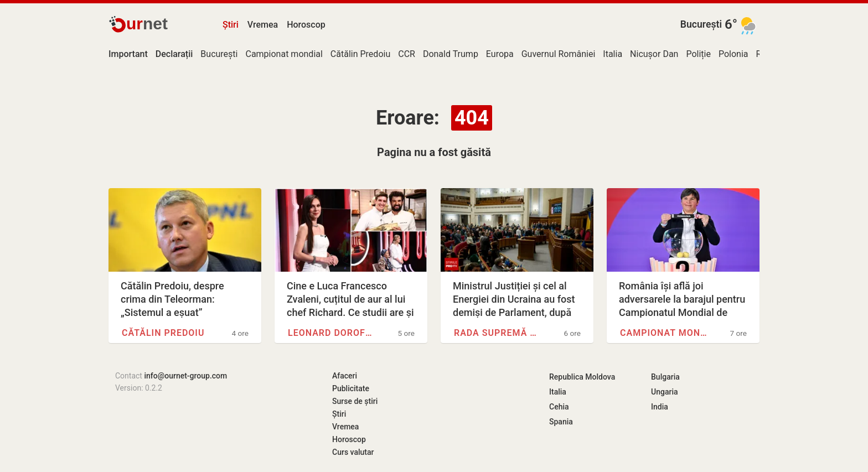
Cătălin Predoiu (360, 54)
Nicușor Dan (654, 54)
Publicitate (351, 388)
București (701, 24)
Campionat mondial (284, 54)
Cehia (559, 407)
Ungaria (665, 392)
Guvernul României (559, 54)
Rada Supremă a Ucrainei (498, 333)
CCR (407, 54)
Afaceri (345, 376)
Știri (231, 25)
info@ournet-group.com (185, 376)
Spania (561, 422)
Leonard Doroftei (332, 333)
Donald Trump (451, 54)
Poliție (698, 54)
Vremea (263, 25)
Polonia (733, 54)
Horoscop (306, 25)
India (660, 407)
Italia (613, 54)
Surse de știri (355, 401)
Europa (500, 54)
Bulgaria (665, 377)
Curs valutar (353, 452)
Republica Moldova (582, 377)
